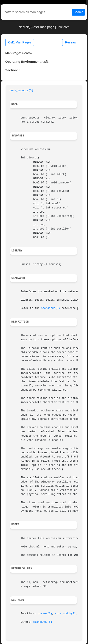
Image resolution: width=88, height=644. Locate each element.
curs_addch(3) (65, 614)
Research (72, 42)
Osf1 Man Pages (20, 42)
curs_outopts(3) (22, 91)
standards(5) (51, 308)
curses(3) (45, 614)
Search (79, 12)
